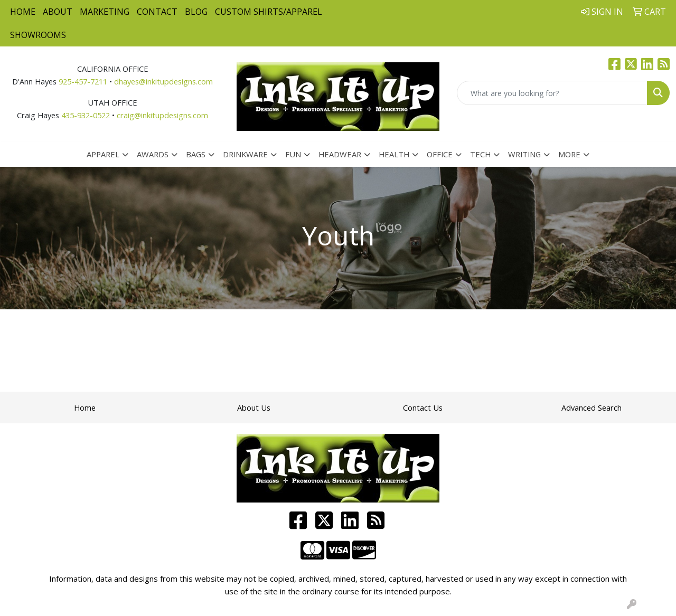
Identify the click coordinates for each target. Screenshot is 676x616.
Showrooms (38, 35)
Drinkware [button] (245, 154)
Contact (157, 12)
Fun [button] (293, 154)
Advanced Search (591, 407)
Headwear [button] (340, 154)
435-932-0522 (86, 115)
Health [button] (394, 154)
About (58, 12)
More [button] (569, 154)
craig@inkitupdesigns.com (162, 115)
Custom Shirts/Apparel (269, 12)
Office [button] (440, 154)
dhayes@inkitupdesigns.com (163, 81)
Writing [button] (524, 154)
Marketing (105, 12)
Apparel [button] (103, 154)
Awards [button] (153, 154)
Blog (196, 12)
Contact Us (423, 407)
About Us (254, 407)
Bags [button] (196, 154)
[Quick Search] (552, 93)
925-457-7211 (83, 81)
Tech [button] (480, 154)
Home (23, 12)
